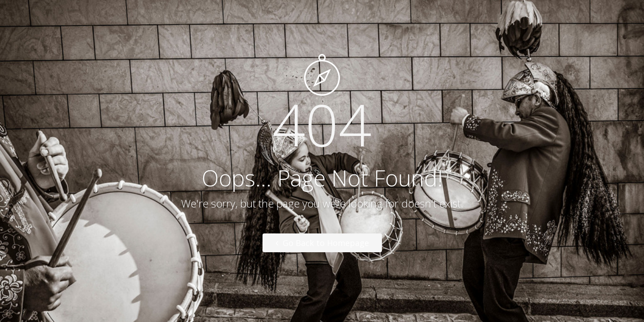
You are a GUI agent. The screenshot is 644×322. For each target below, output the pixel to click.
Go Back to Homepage (322, 243)
